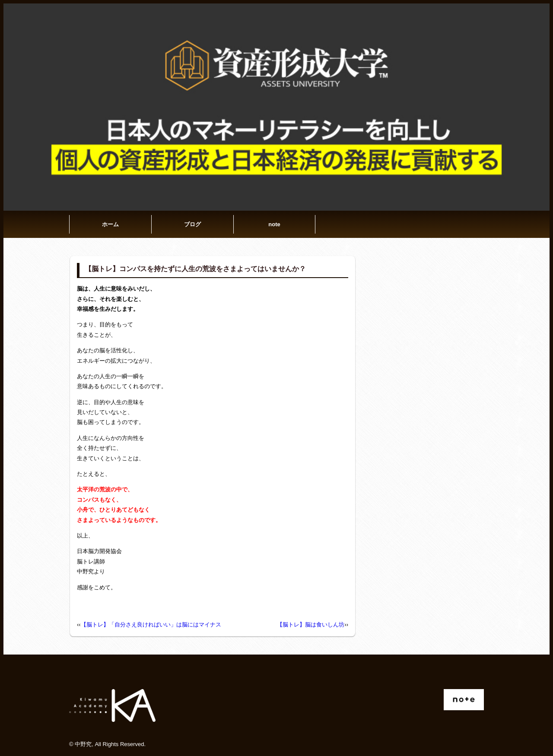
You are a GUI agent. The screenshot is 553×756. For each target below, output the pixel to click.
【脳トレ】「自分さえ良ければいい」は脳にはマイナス (151, 625)
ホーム (110, 224)
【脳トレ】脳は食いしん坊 (311, 625)
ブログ (192, 224)
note (274, 224)
